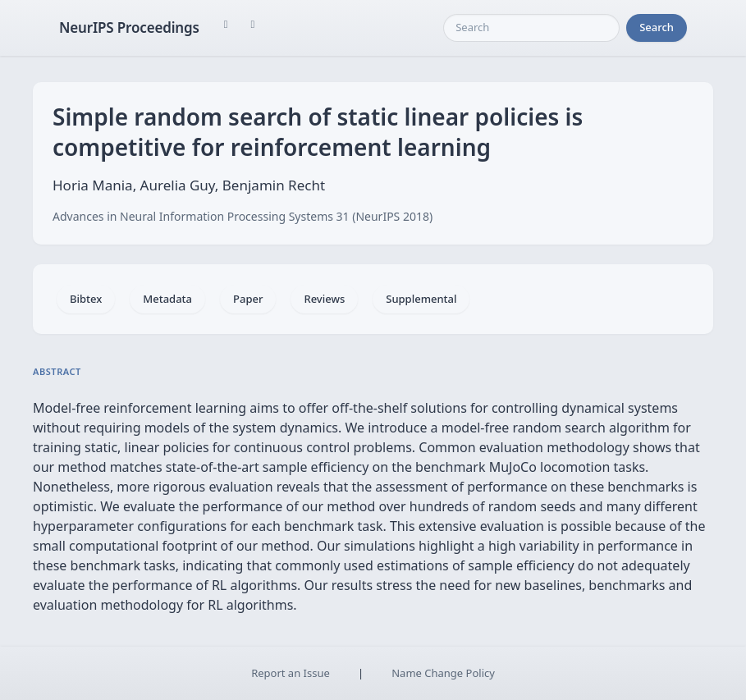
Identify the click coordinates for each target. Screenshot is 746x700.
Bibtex (86, 299)
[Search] (531, 28)
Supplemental (421, 299)
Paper (248, 299)
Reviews (324, 299)
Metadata (167, 299)
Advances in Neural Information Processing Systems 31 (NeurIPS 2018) (243, 216)
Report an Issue (291, 673)
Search (657, 27)
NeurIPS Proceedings (129, 27)
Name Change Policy (443, 673)
